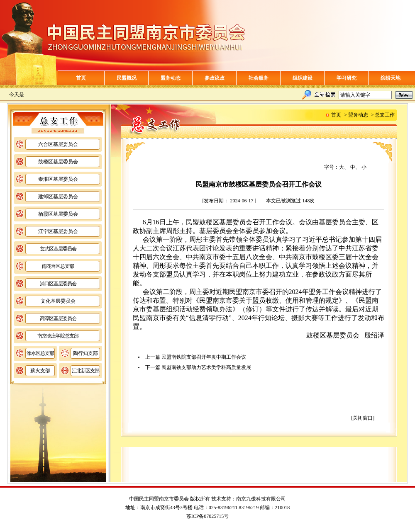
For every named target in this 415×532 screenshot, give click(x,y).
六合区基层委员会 (58, 144)
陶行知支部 (85, 353)
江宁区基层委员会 (58, 231)
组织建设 (303, 78)
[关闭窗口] (363, 418)
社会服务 (259, 78)
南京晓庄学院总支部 (58, 336)
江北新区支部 (85, 371)
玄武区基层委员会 (58, 249)
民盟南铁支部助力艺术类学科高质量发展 (206, 367)
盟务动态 (171, 78)
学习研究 (347, 78)
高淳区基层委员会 (58, 318)
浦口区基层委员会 (58, 284)
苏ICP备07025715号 (208, 516)
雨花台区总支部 (58, 266)
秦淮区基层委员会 (58, 179)
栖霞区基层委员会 (58, 214)
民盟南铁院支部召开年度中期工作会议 (204, 357)
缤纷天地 (391, 78)
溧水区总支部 (40, 353)
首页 (81, 78)
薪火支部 (40, 371)
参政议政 (215, 78)
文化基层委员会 (58, 301)
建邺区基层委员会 (58, 197)
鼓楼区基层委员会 (58, 162)
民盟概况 (127, 78)
